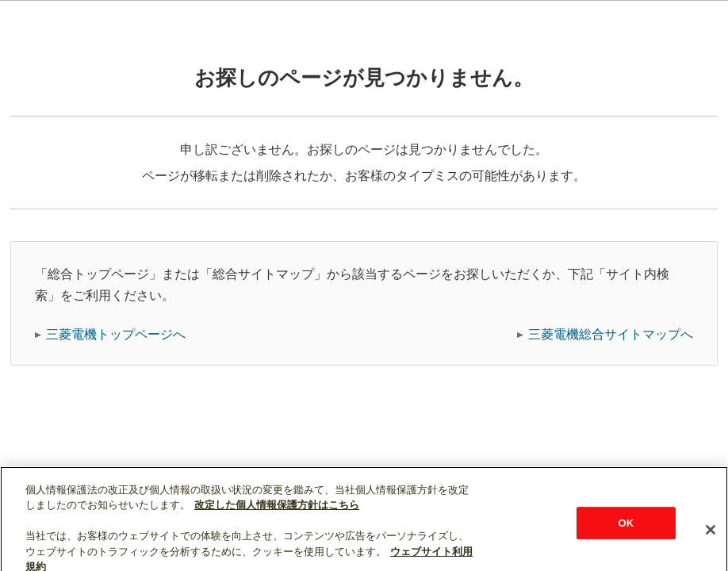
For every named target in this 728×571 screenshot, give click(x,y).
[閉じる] (711, 551)
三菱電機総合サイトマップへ (611, 334)
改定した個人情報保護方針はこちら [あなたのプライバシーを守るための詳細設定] (277, 526)
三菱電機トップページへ (116, 334)
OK (626, 544)
